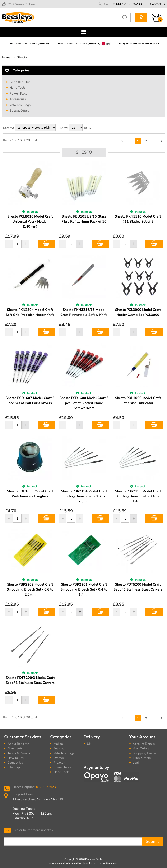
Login (137, 763)
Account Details (144, 744)
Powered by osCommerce (104, 863)
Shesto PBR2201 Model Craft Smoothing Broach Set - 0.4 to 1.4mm (84, 589)
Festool (59, 748)
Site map (14, 767)
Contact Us (15, 763)
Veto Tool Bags (20, 105)
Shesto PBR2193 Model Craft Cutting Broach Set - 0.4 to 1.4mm (138, 496)
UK (89, 744)
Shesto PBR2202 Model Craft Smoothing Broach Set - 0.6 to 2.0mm (30, 589)
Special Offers (19, 111)
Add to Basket (46, 244)
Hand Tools (18, 88)
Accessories (18, 99)
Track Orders (142, 758)
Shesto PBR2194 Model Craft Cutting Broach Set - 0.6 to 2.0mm (84, 496)
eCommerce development (64, 863)
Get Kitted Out (20, 82)
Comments (15, 748)
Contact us (158, 4)
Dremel (59, 758)
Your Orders (141, 748)
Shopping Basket (145, 753)
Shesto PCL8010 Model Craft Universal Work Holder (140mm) (30, 222)
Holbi (85, 863)
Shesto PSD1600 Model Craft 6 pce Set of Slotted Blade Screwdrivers (84, 403)
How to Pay (16, 758)
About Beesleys (18, 744)
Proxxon (59, 763)
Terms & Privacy (19, 753)
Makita (58, 744)
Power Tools (18, 93)
